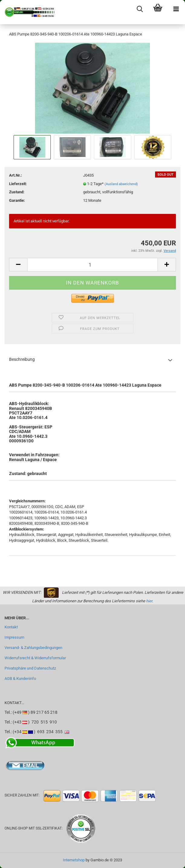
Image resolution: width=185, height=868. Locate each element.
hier (149, 601)
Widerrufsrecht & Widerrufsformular (35, 658)
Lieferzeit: (18, 184)
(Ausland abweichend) (121, 184)
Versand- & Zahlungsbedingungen (33, 648)
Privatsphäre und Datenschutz (30, 668)
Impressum (14, 637)
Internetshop (74, 860)
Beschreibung (22, 359)
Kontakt (11, 627)
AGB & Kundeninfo (20, 678)
